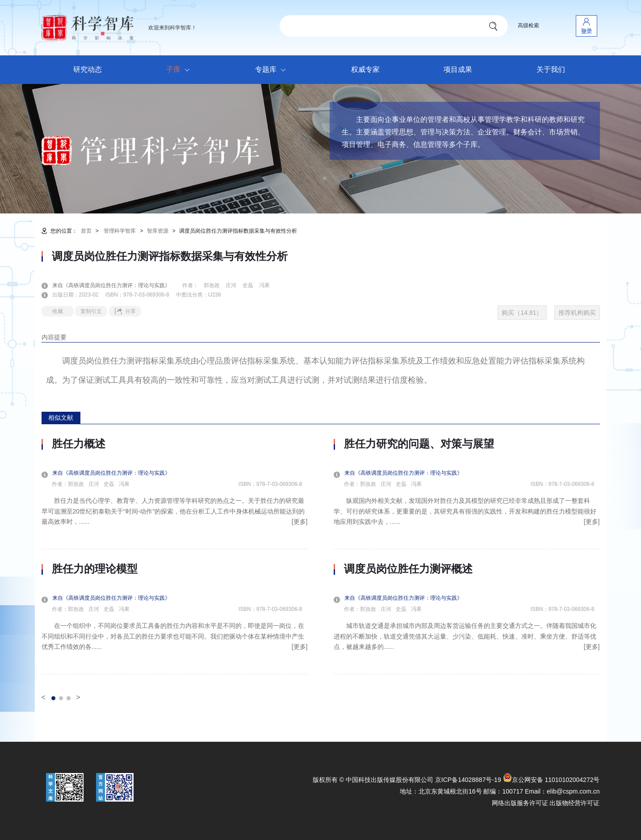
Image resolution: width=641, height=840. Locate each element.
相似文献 (61, 418)
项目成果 (458, 69)
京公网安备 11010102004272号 (551, 780)
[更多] (300, 522)
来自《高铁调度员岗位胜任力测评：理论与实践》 (117, 285)
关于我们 (551, 69)
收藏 (58, 311)
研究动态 (88, 69)
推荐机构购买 (577, 313)
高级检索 (528, 25)
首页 (86, 231)
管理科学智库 (120, 231)
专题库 (273, 70)
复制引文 (91, 311)
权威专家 (365, 69)
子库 (180, 70)
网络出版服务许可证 (520, 803)
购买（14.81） (522, 313)
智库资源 (158, 231)
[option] (175, 556)
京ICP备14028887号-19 (468, 780)
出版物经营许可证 (574, 803)
